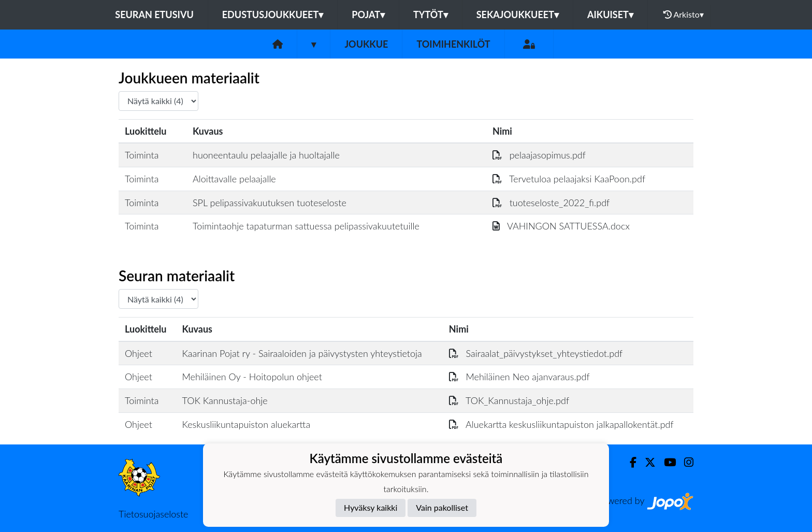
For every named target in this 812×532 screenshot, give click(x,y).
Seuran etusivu (154, 15)
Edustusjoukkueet (273, 15)
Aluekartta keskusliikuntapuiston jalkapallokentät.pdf (561, 424)
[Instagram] (685, 462)
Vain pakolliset (442, 507)
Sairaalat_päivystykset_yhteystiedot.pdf (536, 353)
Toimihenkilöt (453, 44)
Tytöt (431, 15)
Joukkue (366, 44)
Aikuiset (610, 15)
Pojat (368, 15)
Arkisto (684, 15)
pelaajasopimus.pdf (539, 155)
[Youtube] (666, 462)
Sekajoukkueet (518, 15)
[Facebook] (629, 462)
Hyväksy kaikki (371, 507)
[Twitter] (646, 462)
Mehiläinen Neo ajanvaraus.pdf (519, 377)
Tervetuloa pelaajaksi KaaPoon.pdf (569, 179)
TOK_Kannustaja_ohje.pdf (509, 400)
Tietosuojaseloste (153, 514)
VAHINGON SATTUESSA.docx (561, 226)
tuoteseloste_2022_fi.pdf (551, 203)
